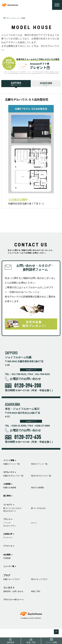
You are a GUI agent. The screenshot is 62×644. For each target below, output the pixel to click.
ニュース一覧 (10, 579)
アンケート (9, 548)
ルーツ (35, 531)
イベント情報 (10, 462)
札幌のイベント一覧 (14, 467)
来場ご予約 (37, 606)
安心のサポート (11, 519)
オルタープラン (11, 535)
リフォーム (9, 557)
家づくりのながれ (40, 515)
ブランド (8, 527)
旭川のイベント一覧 (41, 467)
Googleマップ (31, 371)
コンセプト (9, 510)
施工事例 (8, 501)
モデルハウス (10, 475)
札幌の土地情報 (11, 493)
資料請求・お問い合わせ (16, 606)
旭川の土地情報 (39, 493)
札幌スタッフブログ (14, 593)
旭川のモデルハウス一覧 (44, 480)
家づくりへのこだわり (15, 515)
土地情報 (8, 488)
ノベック (8, 531)
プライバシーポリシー (15, 614)
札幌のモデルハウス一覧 (16, 480)
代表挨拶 (8, 571)
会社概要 (8, 566)
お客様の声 (9, 544)
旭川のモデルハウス (46, 84)
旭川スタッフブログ (41, 593)
